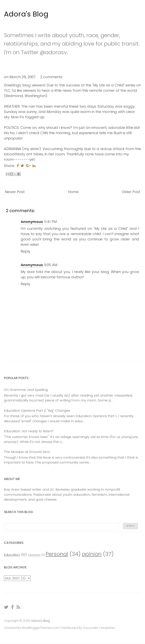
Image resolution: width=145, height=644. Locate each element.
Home (73, 192)
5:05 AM (51, 265)
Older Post (131, 192)
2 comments (51, 77)
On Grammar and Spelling (26, 390)
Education (12, 555)
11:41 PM (50, 222)
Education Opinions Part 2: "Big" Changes (37, 410)
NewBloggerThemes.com (41, 628)
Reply (25, 251)
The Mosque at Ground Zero (27, 452)
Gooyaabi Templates (99, 628)
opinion (92, 554)
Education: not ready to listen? (29, 431)
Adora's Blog (26, 14)
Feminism (34, 555)
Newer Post (15, 192)
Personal (57, 554)
